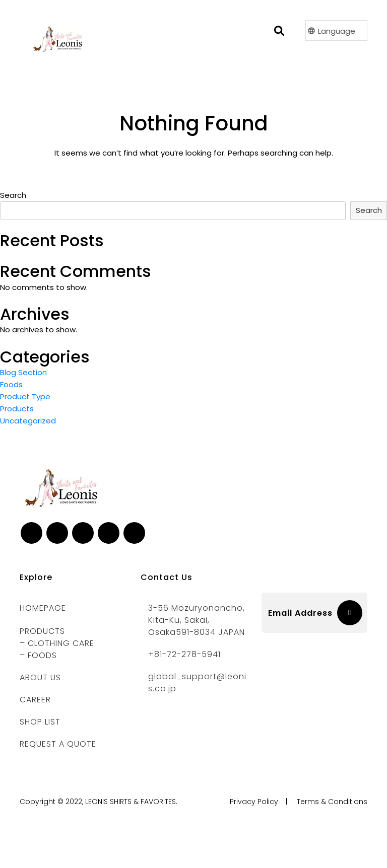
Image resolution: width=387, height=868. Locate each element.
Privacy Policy (254, 802)
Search (13, 195)
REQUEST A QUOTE (58, 744)
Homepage (43, 608)
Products (17, 409)
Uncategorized (28, 421)
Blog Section (23, 372)
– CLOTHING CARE (57, 643)
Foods (11, 384)
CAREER (35, 700)
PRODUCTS (42, 631)
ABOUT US (40, 677)
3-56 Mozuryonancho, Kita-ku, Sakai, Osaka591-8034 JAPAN (197, 620)
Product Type (25, 396)
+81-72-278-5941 (184, 654)
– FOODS (38, 655)
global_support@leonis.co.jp (197, 682)
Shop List (40, 722)
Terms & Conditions (332, 802)
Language (337, 31)
